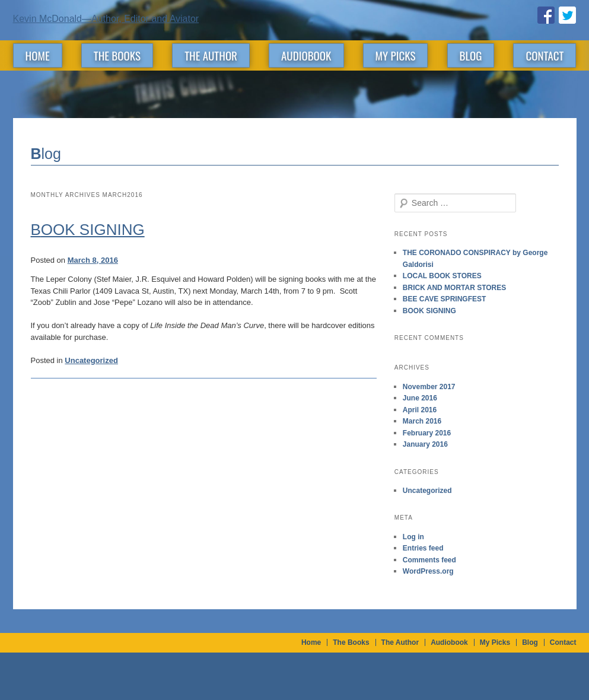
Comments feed (429, 560)
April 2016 (420, 410)
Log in (413, 537)
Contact (545, 55)
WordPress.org (428, 571)
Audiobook (306, 55)
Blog (471, 55)
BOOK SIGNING (88, 230)
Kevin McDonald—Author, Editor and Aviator (106, 19)
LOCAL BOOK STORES (442, 276)
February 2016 (427, 433)
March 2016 (422, 421)
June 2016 (420, 398)
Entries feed (423, 548)
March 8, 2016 (93, 260)
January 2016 (425, 444)
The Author (211, 55)
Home (38, 55)
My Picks (396, 55)
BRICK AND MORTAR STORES (454, 288)
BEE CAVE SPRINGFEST (444, 299)
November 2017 (429, 387)
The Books (117, 55)
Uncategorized (91, 360)
